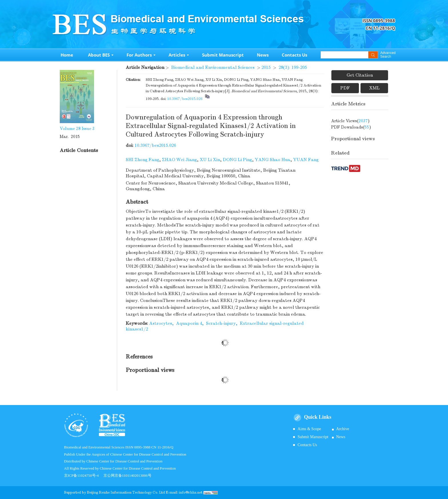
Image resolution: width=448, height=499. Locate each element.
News (263, 55)
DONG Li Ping (237, 160)
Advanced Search (388, 55)
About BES (101, 55)
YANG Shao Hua (273, 160)
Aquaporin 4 (189, 323)
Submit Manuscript (223, 55)
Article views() (350, 121)
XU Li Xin (210, 160)
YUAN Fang (306, 160)
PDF (345, 88)
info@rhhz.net (191, 492)
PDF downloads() (351, 127)
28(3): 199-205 (293, 67)
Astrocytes (161, 323)
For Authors (141, 55)
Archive (343, 429)
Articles (179, 55)
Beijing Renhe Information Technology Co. (123, 492)
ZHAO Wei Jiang (179, 160)
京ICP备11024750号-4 (84, 475)
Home (67, 55)
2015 (266, 67)
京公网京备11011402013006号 (127, 475)
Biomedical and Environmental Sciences (213, 67)
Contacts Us (294, 55)
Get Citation (360, 75)
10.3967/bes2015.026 (185, 99)
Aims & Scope (309, 429)
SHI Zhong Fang (142, 160)
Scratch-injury (221, 323)
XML (374, 88)
